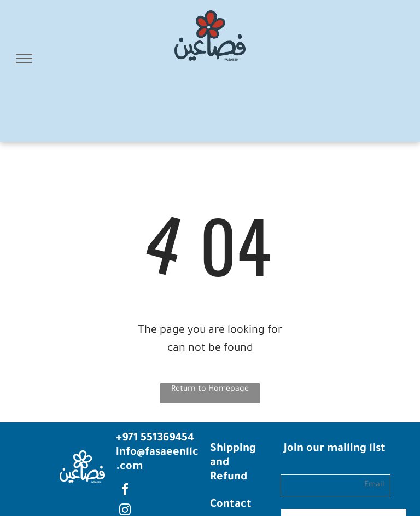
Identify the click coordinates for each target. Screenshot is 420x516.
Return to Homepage (210, 390)
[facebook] (125, 491)
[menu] (24, 59)
